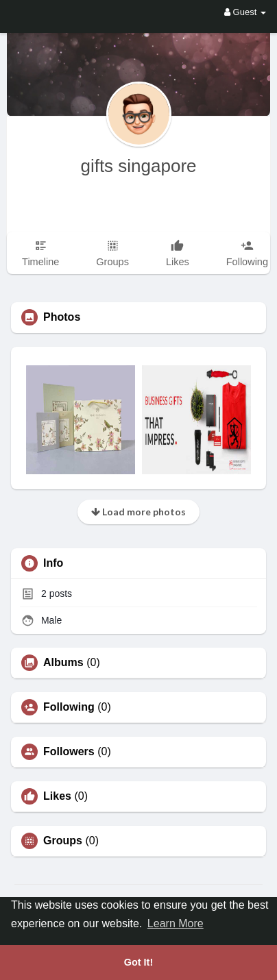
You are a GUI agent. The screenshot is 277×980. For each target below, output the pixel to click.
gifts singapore (138, 166)
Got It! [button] (138, 962)
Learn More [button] (176, 923)
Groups (63, 841)
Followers (69, 752)
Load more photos (138, 512)
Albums (63, 663)
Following (69, 707)
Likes (57, 796)
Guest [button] (245, 12)
